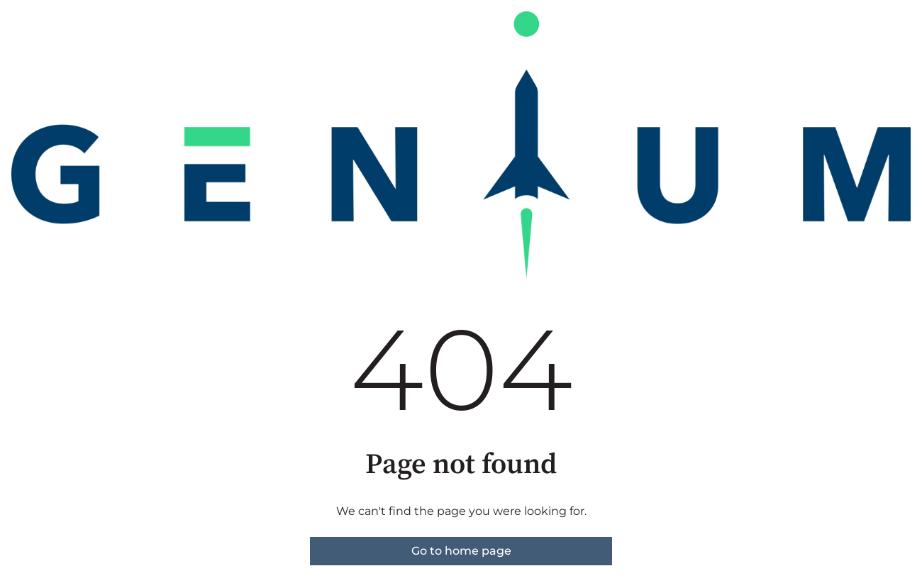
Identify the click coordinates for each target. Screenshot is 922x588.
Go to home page (461, 551)
